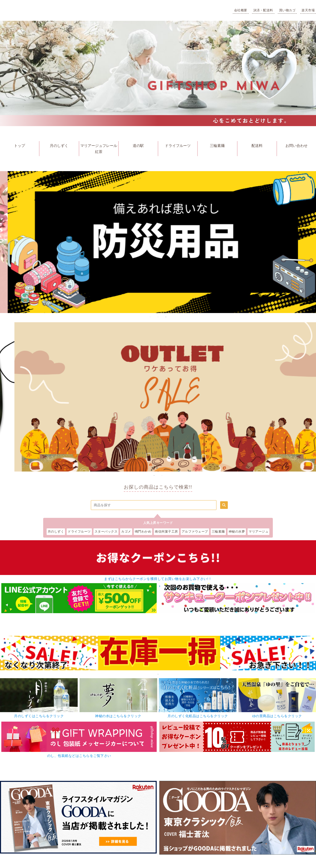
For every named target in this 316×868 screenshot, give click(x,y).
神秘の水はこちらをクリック (118, 716)
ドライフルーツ (178, 146)
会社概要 (241, 10)
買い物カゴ (287, 10)
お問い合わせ (297, 146)
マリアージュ (258, 532)
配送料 (257, 146)
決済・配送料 (263, 10)
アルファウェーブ (195, 532)
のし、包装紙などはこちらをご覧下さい (79, 756)
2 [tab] (158, 317)
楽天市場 (308, 10)
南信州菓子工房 (166, 532)
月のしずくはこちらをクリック (39, 716)
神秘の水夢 (237, 532)
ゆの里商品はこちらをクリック (277, 716)
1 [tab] (150, 317)
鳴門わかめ (143, 532)
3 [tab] (166, 317)
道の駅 (138, 146)
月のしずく (59, 146)
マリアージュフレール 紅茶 (99, 148)
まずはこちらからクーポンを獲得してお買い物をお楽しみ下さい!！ (158, 579)
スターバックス (106, 532)
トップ (19, 146)
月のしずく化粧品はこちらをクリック (198, 716)
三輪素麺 (217, 146)
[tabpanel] (158, 653)
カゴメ (126, 532)
